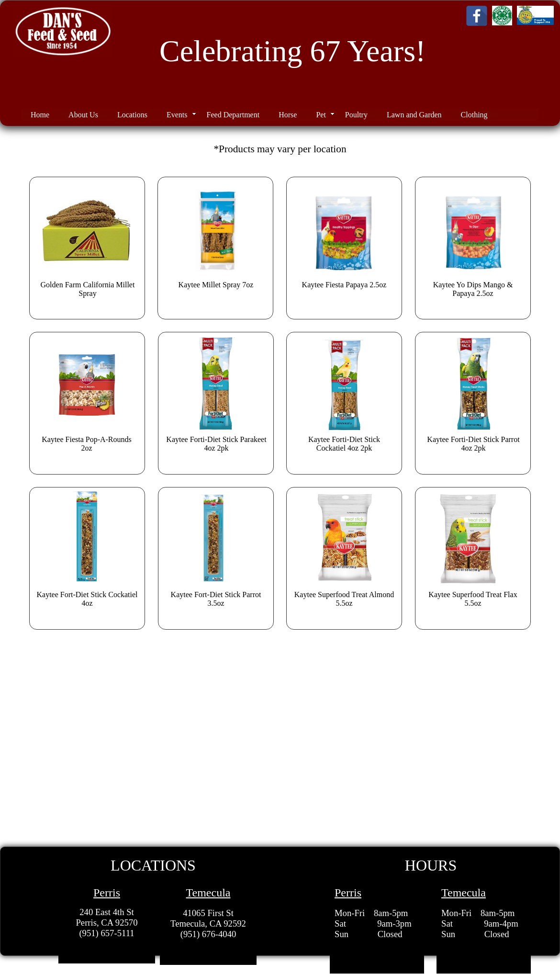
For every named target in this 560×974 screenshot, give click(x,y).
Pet (321, 115)
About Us (83, 115)
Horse (288, 115)
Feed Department (233, 115)
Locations (132, 115)
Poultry (356, 115)
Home (40, 115)
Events (177, 115)
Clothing (474, 115)
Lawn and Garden (414, 115)
